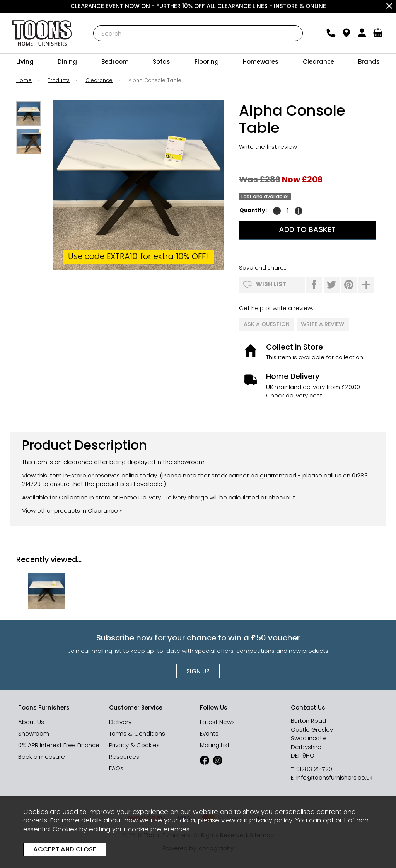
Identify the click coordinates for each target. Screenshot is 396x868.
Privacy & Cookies (134, 744)
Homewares (261, 62)
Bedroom (115, 62)
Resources (124, 755)
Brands (369, 62)
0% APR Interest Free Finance (59, 744)
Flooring (207, 62)
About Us (31, 721)
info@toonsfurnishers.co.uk (334, 776)
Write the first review (268, 147)
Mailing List (215, 744)
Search (93, 25)
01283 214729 (314, 768)
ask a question (267, 323)
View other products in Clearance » (72, 509)
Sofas (161, 62)
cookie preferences (159, 829)
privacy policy (271, 820)
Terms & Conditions (137, 732)
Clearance (318, 62)
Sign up (198, 670)
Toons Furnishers (42, 33)
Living (25, 62)
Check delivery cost (294, 394)
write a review (323, 323)
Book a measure (42, 755)
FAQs (116, 767)
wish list (271, 284)
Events (209, 732)
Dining (67, 62)
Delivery (120, 721)
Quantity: (253, 210)
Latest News (217, 721)
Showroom (34, 732)
